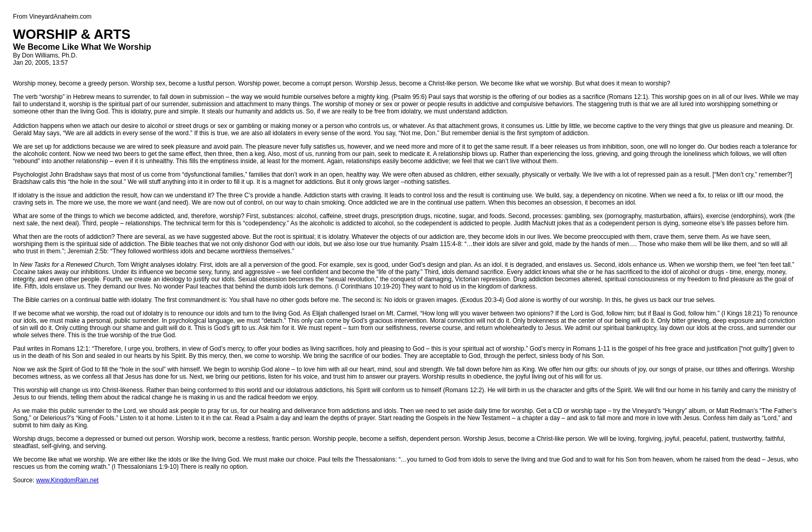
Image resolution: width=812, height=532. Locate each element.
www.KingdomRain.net (68, 480)
